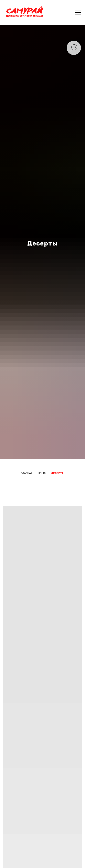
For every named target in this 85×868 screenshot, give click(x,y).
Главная (27, 473)
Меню (42, 473)
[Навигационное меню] (78, 13)
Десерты (58, 473)
